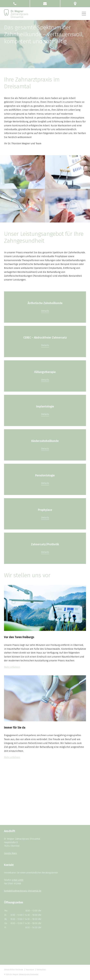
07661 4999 (18, 880)
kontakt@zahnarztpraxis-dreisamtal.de (23, 891)
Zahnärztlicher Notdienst (14, 970)
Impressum (30, 970)
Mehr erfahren (12, 667)
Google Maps (10, 853)
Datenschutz (41, 970)
